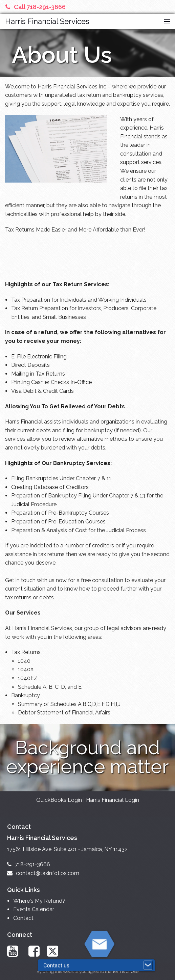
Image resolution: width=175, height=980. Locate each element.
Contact (23, 918)
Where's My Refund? (39, 901)
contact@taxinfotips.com (43, 873)
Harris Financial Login (113, 800)
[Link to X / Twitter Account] (56, 951)
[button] (166, 22)
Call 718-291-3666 (36, 7)
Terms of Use (125, 971)
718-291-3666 (29, 864)
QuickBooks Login (59, 800)
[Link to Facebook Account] (36, 951)
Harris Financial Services (47, 21)
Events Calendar (34, 909)
